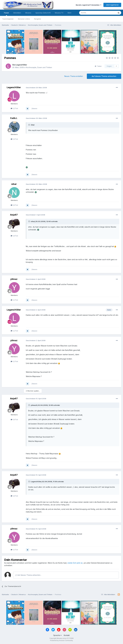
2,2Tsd (14, 108)
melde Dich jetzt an (75, 563)
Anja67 (14, 215)
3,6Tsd (14, 236)
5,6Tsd (14, 139)
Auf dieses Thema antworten (104, 76)
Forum (6, 14)
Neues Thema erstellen (74, 76)
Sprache (57, 635)
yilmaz (14, 279)
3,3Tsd (14, 300)
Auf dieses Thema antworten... (28, 575)
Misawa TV (59, 13)
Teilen (98, 66)
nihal (14, 184)
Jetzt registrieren (112, 5)
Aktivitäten (17, 13)
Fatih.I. (14, 118)
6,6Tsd (14, 205)
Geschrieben (36, 88)
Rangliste (38, 19)
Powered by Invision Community (61, 640)
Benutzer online (24, 19)
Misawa (28, 13)
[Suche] (90, 13)
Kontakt (67, 635)
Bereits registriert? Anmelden (89, 5)
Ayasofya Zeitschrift (43, 13)
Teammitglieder (8, 19)
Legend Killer (21, 65)
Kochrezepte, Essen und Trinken (39, 67)
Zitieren (34, 108)
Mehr (70, 13)
